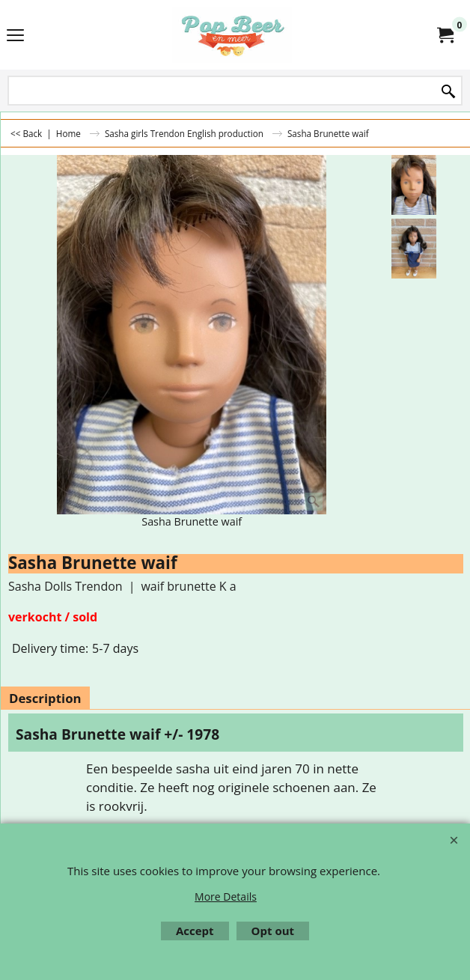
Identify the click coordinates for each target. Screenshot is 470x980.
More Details (226, 897)
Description (45, 698)
